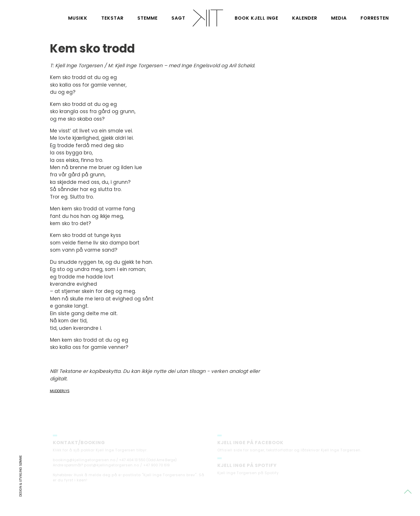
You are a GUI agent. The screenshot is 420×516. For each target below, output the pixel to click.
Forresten (375, 18)
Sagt (178, 18)
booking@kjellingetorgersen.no (84, 461)
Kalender (305, 18)
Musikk (78, 18)
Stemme (148, 18)
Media (339, 18)
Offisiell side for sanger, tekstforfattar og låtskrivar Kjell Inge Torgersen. (290, 452)
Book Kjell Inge (256, 18)
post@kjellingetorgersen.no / (113, 467)
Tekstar (112, 18)
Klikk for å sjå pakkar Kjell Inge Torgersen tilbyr (100, 452)
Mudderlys (60, 391)
